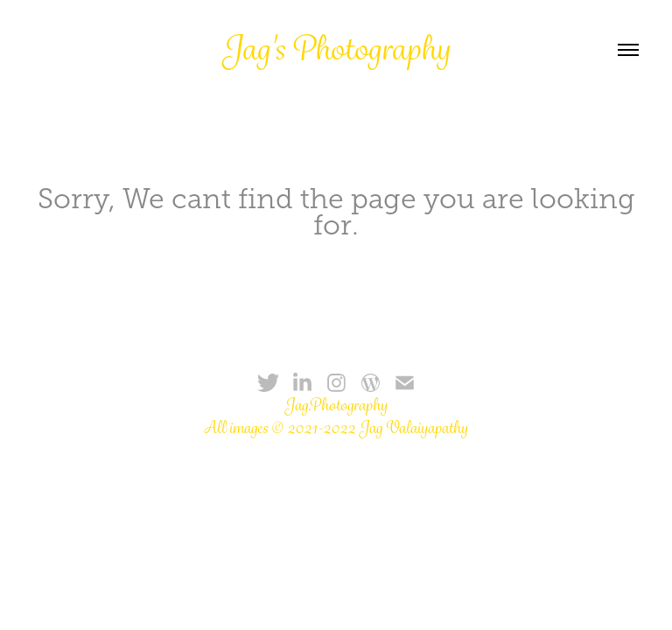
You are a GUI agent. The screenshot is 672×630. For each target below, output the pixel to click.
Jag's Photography (336, 49)
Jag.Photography (336, 405)
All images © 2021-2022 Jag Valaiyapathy (336, 428)
